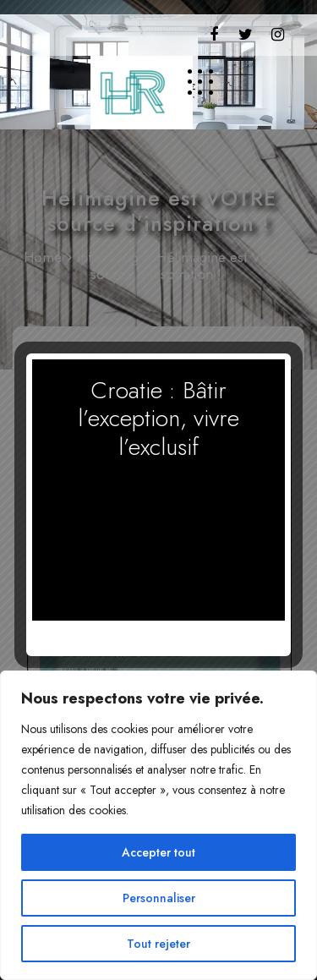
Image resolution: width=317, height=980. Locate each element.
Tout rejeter (158, 944)
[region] (158, 825)
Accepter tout (158, 852)
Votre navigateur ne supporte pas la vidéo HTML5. (158, 533)
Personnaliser (159, 898)
